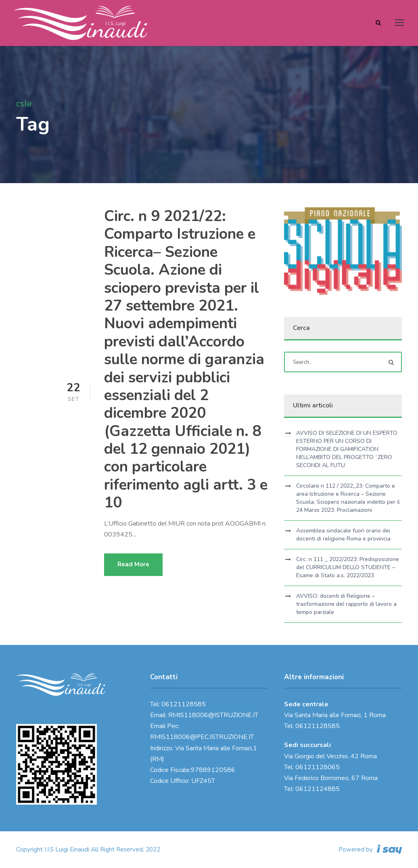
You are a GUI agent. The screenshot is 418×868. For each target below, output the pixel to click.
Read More (133, 564)
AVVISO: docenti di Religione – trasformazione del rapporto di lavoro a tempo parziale (346, 604)
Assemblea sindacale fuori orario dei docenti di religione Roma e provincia (343, 535)
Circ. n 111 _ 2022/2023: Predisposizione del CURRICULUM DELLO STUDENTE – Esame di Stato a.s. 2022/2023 (348, 567)
